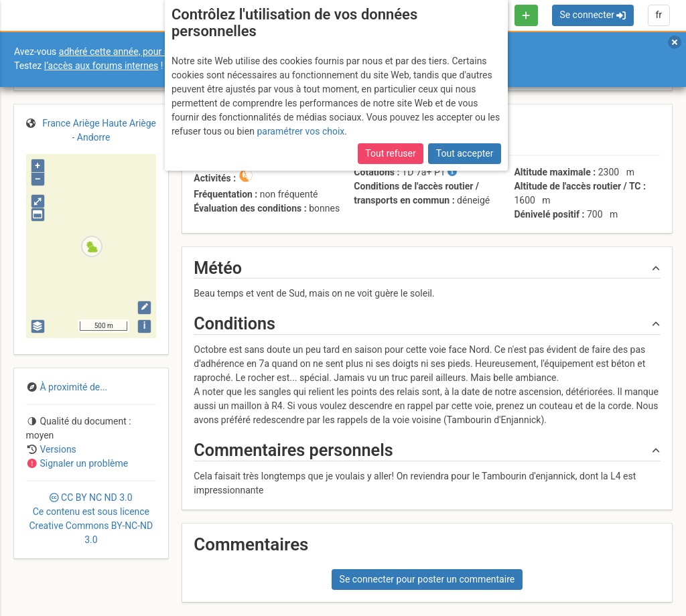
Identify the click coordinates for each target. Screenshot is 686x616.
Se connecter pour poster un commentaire (427, 579)
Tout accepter (465, 153)
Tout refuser (390, 153)
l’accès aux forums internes (101, 66)
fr (659, 15)
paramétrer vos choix (300, 131)
